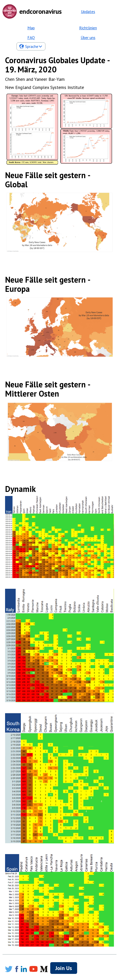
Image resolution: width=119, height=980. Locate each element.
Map (31, 28)
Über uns (88, 37)
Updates (88, 11)
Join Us (64, 968)
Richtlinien (88, 28)
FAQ (31, 37)
